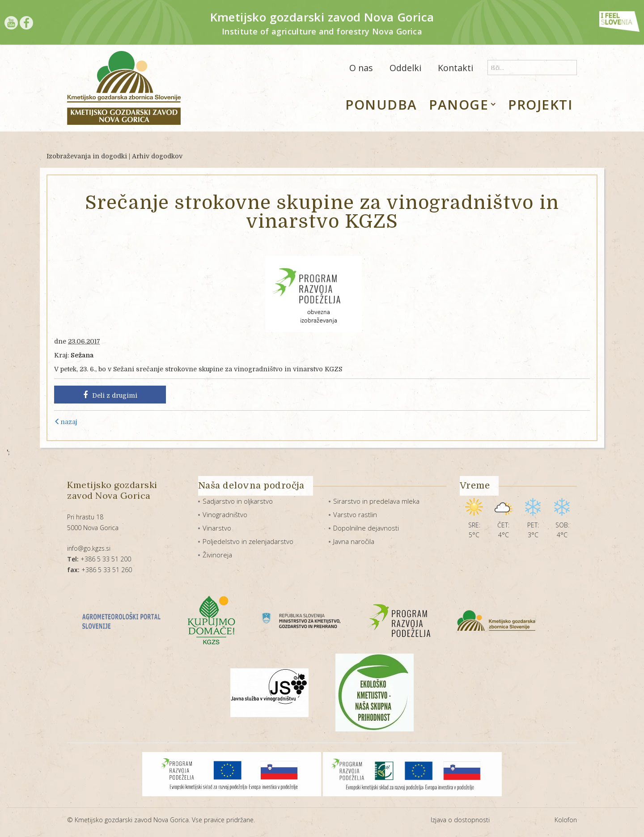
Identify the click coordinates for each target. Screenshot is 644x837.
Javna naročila (354, 541)
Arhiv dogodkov (157, 156)
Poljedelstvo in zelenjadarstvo (248, 541)
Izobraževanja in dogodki (87, 156)
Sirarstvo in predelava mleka (376, 501)
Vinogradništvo (225, 514)
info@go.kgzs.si (89, 548)
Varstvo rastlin (355, 514)
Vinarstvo (217, 528)
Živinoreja (217, 555)
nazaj (66, 422)
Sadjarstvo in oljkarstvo (238, 501)
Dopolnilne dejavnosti (366, 528)
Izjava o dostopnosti (460, 820)
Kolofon (566, 820)
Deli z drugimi (110, 395)
